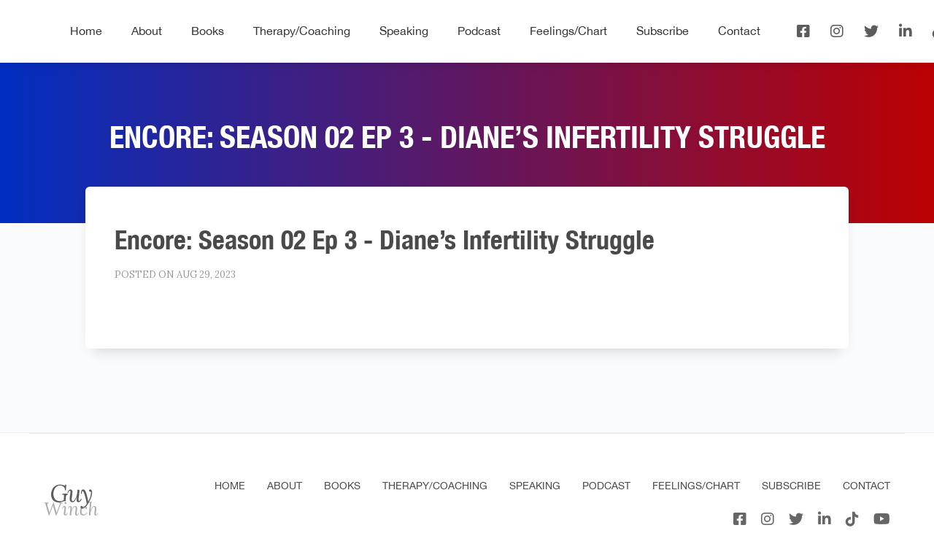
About (147, 31)
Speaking (404, 31)
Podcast (479, 31)
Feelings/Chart (568, 31)
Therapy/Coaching (302, 31)
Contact (739, 31)
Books (208, 31)
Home (86, 31)
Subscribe (663, 31)
